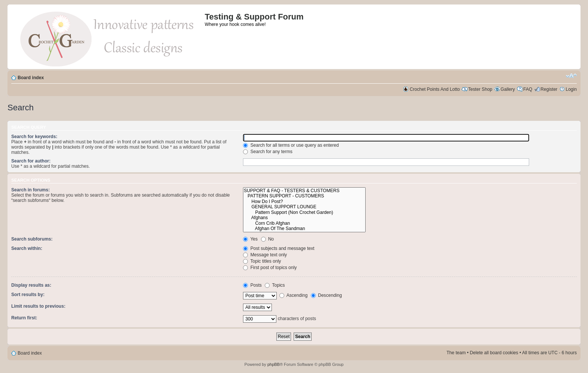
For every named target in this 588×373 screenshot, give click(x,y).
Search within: (27, 248)
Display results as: (31, 285)
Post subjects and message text (279, 248)
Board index (31, 78)
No (268, 239)
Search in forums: (31, 190)
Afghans (304, 218)
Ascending (293, 295)
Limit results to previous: (38, 306)
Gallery (508, 89)
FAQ (528, 89)
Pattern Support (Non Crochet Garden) (304, 213)
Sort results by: (28, 295)
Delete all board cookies (494, 353)
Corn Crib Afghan (304, 223)
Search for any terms (268, 152)
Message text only (265, 255)
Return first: (24, 318)
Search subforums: (32, 239)
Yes (250, 239)
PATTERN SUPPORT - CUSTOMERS (304, 196)
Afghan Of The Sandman (304, 229)
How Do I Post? (304, 202)
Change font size (571, 76)
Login (571, 89)
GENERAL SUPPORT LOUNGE (304, 207)
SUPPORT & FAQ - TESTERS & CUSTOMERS (304, 191)
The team (456, 353)
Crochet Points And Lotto (435, 89)
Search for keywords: (34, 137)
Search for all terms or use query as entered (291, 145)
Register (549, 89)
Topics (275, 285)
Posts (252, 285)
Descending (326, 295)
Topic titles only (262, 261)
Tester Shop (480, 89)
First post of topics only (270, 268)
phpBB (274, 364)
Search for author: (31, 161)
